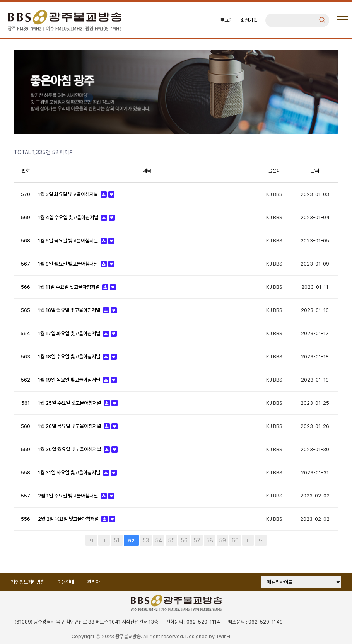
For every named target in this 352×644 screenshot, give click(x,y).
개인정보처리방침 (28, 582)
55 (171, 541)
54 (159, 541)
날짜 (315, 171)
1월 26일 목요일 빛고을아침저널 (69, 427)
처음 (91, 541)
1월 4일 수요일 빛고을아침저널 (68, 218)
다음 (248, 541)
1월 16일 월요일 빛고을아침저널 (69, 311)
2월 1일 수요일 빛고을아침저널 (68, 496)
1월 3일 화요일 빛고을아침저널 (68, 195)
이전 (104, 541)
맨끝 (261, 541)
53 (146, 541)
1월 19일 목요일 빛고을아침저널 (69, 380)
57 (197, 541)
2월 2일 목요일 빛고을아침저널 (68, 519)
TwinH (223, 637)
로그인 (226, 20)
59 (222, 541)
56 (184, 541)
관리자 (94, 582)
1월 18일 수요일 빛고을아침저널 (69, 357)
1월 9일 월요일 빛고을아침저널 (68, 264)
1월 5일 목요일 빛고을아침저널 (68, 241)
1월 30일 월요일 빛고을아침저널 (69, 450)
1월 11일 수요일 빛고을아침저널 (68, 287)
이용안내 (66, 582)
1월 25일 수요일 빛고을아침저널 (69, 403)
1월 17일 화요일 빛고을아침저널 (69, 334)
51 (117, 541)
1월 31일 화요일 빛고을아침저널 (69, 473)
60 (235, 541)
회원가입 (249, 20)
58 (210, 541)
